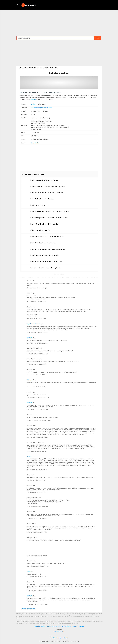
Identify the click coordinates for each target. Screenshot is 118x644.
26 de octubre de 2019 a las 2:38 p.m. (38, 532)
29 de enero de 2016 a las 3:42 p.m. (37, 387)
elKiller (29, 571)
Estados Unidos (66, 626)
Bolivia (43, 626)
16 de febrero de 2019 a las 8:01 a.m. (38, 506)
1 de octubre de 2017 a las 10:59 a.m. (38, 410)
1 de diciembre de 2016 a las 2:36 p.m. (38, 398)
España (58, 626)
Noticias (33, 104)
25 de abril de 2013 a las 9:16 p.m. (37, 302)
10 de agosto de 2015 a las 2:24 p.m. (38, 364)
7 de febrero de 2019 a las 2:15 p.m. (37, 480)
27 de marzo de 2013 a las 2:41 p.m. (37, 288)
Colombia (48, 626)
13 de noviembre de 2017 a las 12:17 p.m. (39, 420)
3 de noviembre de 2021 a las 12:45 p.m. (39, 566)
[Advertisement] (59, 22)
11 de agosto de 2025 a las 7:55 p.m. (38, 591)
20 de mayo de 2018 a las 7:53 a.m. (37, 470)
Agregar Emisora (59, 631)
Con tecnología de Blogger (59, 638)
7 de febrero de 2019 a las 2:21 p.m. (37, 492)
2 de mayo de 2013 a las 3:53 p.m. (37, 319)
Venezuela (81, 626)
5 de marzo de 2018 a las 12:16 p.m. (37, 437)
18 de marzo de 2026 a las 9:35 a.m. (37, 604)
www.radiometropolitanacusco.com (41, 108)
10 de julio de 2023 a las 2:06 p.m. (37, 577)
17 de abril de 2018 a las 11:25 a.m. (37, 451)
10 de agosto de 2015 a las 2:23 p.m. (38, 354)
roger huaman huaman (34, 324)
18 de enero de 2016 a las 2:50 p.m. (37, 375)
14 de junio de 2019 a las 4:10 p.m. (37, 518)
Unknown (30, 338)
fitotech (29, 456)
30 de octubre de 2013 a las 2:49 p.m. (38, 333)
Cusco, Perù (34, 143)
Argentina (37, 626)
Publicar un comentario (28, 609)
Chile (54, 626)
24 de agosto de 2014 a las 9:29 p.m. (38, 343)
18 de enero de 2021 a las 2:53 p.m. (37, 556)
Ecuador (74, 626)
